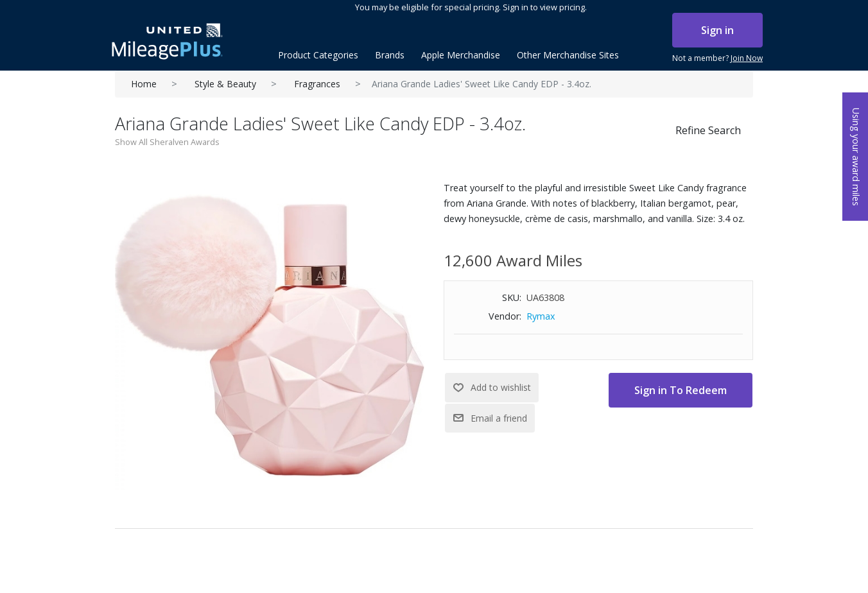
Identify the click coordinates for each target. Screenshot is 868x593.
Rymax (541, 316)
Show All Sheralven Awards (167, 142)
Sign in (717, 30)
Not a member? (717, 58)
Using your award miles (856, 157)
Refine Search (708, 130)
